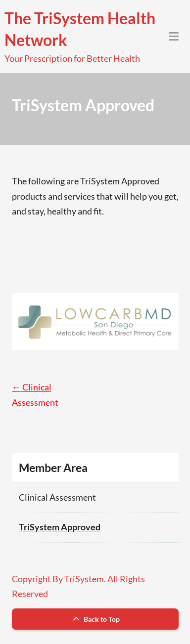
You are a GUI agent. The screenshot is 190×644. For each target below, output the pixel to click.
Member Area (53, 468)
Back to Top (95, 619)
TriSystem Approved (60, 527)
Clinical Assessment (57, 497)
